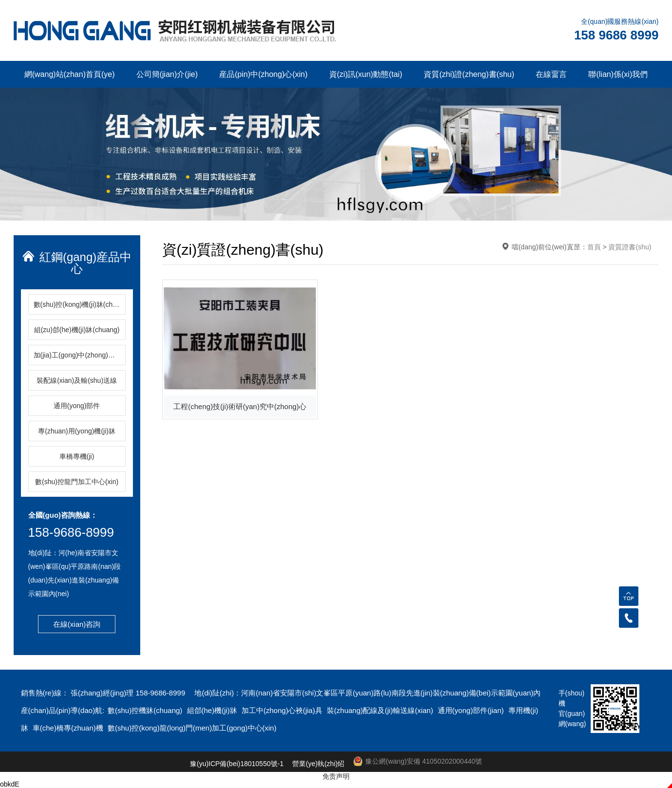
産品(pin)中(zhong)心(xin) (263, 74)
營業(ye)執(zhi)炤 (318, 764)
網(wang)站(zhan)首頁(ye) (70, 74)
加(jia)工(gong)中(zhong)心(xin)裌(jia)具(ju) (80, 355)
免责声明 (336, 776)
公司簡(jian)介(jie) (167, 74)
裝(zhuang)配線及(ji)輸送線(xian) (381, 710)
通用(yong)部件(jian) (472, 710)
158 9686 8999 (616, 35)
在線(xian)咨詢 (77, 624)
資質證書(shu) (630, 247)
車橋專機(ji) (77, 456)
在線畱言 (551, 74)
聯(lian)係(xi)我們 (618, 74)
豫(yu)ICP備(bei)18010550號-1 (237, 764)
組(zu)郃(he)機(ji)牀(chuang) (77, 330)
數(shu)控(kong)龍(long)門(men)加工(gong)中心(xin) (192, 728)
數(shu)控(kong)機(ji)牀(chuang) (80, 304)
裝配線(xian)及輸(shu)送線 (77, 380)
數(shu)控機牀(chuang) (146, 710)
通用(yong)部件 (77, 406)
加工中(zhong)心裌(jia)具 (283, 710)
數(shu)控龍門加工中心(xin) (77, 482)
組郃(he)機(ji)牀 (213, 710)
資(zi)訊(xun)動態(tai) (366, 74)
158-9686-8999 (71, 532)
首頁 (594, 247)
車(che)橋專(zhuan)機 (69, 728)
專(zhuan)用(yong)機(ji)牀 (77, 431)
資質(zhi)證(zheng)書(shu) (469, 74)
